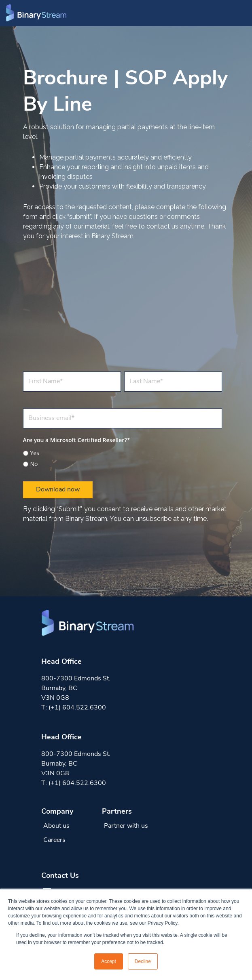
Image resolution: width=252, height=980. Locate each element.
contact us (162, 226)
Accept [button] (109, 961)
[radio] (123, 453)
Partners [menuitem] (117, 812)
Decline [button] (143, 961)
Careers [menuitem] (54, 840)
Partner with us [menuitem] (126, 826)
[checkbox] (123, 457)
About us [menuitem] (56, 826)
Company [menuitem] (57, 812)
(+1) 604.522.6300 (77, 708)
